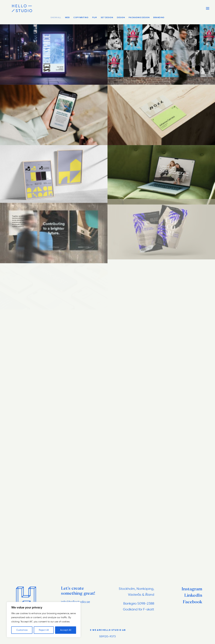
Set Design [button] (107, 17)
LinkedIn (193, 595)
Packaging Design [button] (139, 17)
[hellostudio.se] (16, 8)
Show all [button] (56, 17)
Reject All (44, 630)
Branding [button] (159, 17)
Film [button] (94, 17)
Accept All (66, 630)
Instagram (192, 589)
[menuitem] (57, 20)
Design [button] (121, 17)
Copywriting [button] (81, 17)
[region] (44, 620)
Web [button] (67, 17)
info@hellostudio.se (76, 602)
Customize (22, 630)
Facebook (192, 602)
